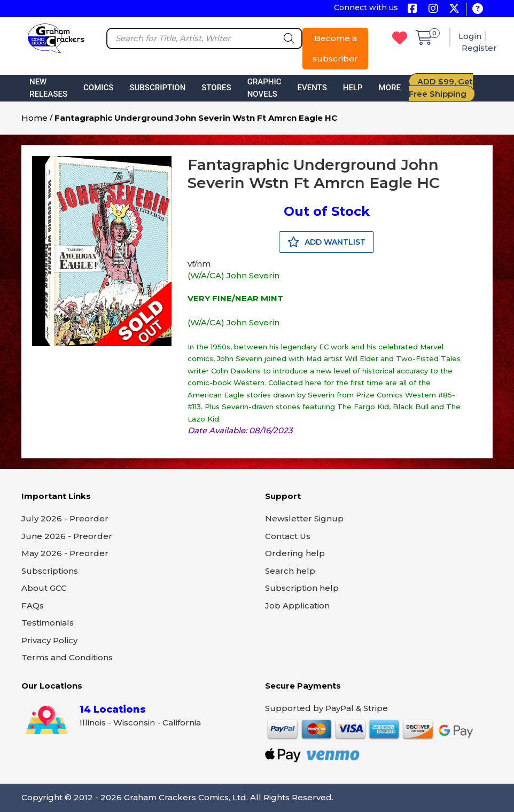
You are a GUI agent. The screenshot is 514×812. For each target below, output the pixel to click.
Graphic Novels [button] (264, 88)
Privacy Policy (49, 640)
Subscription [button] (157, 88)
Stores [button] (216, 88)
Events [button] (312, 88)
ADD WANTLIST (326, 242)
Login (470, 36)
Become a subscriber (335, 48)
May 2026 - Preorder (65, 553)
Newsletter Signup (304, 518)
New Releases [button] (48, 88)
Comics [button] (98, 88)
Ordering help (295, 553)
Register (479, 48)
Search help (290, 571)
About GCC (44, 588)
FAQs (33, 606)
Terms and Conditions (67, 657)
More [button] (390, 88)
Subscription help (302, 588)
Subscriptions (50, 571)
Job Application (297, 606)
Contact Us (288, 536)
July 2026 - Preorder (65, 518)
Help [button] (353, 88)
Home (34, 118)
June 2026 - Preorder (67, 536)
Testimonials (48, 623)
